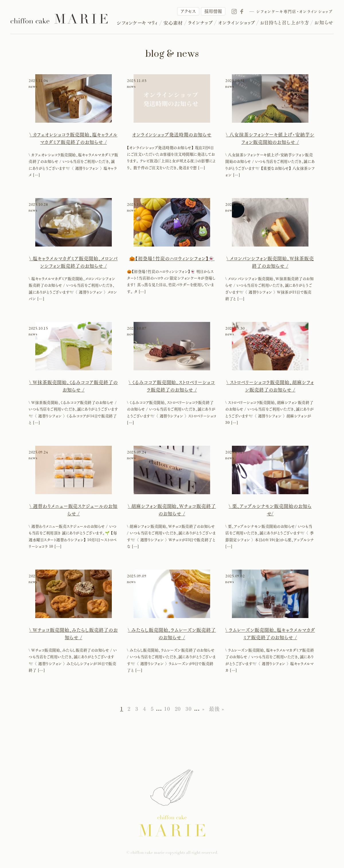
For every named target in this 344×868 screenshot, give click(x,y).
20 (178, 709)
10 (167, 709)
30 (188, 709)
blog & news (172, 54)
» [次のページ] (203, 709)
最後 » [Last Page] (216, 709)
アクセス (188, 11)
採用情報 (213, 11)
